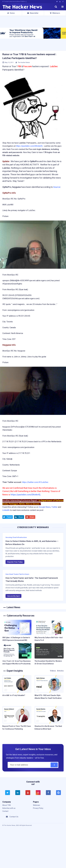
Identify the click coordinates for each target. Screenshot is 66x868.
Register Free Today (15, 562)
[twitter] (8, 793)
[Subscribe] (54, 765)
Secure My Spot (13, 596)
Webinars (55, 13)
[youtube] (28, 793)
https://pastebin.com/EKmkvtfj (29, 146)
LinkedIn (6, 510)
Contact (5, 811)
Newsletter (33, 13)
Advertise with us (9, 808)
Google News (45, 507)
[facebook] (48, 793)
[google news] (58, 793)
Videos (53, 671)
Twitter (54, 507)
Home (11, 13)
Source (57, 187)
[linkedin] (18, 793)
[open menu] (62, 7)
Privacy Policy (38, 808)
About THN (7, 805)
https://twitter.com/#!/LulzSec (35, 482)
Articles (60, 671)
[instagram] (38, 793)
